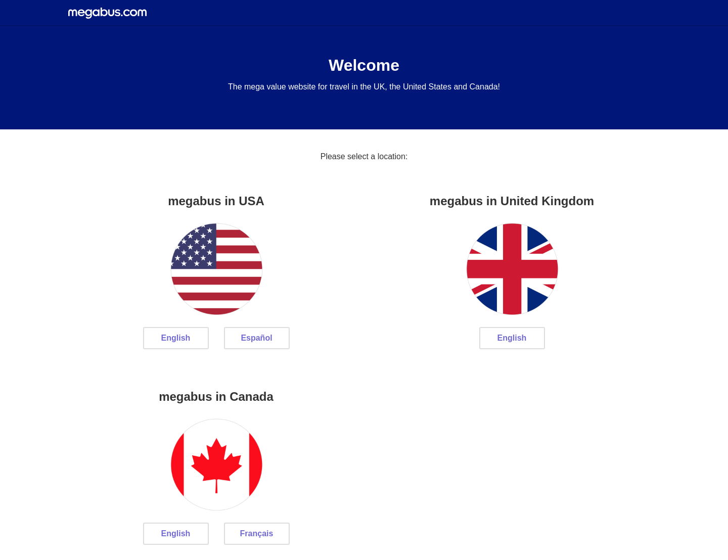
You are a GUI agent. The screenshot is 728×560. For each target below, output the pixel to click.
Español (256, 338)
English (176, 338)
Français (257, 533)
